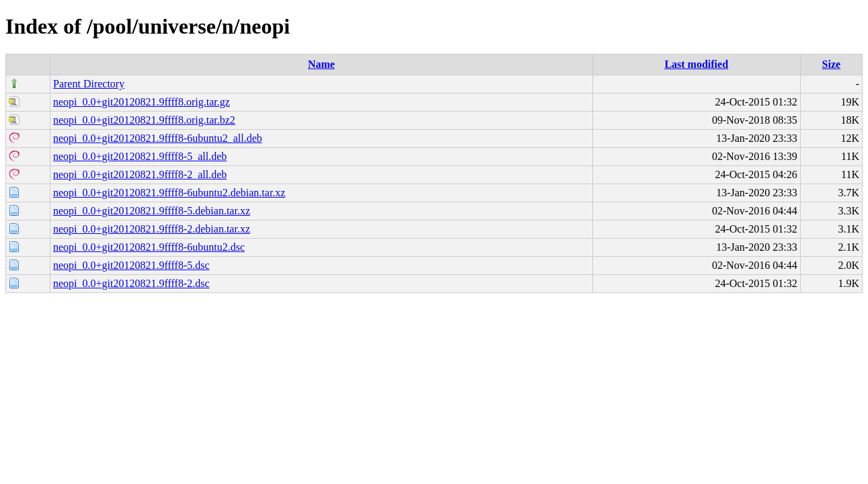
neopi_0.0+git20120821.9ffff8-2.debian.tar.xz (152, 229)
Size (832, 64)
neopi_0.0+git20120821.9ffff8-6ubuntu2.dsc (149, 247)
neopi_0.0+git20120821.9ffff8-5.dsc (131, 265)
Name (321, 64)
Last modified (696, 64)
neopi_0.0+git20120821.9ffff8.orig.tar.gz (142, 102)
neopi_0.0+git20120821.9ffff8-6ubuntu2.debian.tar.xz (169, 193)
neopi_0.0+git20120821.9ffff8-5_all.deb (140, 156)
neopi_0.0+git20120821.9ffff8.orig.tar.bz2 (144, 120)
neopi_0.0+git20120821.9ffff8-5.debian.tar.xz (152, 211)
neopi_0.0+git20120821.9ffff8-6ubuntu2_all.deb (158, 138)
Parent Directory (89, 84)
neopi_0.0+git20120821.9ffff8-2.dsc (131, 283)
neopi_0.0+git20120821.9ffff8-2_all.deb (140, 174)
